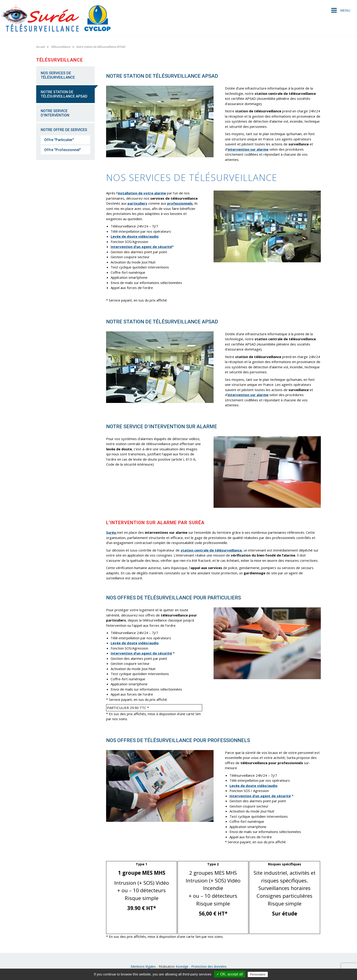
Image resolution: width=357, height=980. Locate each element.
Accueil (41, 47)
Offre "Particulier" (59, 140)
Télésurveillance (61, 47)
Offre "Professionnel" (62, 150)
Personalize (258, 974)
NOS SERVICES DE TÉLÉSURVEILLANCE (58, 75)
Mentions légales (143, 966)
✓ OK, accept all (230, 974)
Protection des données (209, 966)
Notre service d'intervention (55, 113)
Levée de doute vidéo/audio (135, 236)
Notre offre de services (64, 130)
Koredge (182, 966)
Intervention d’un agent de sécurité (141, 247)
